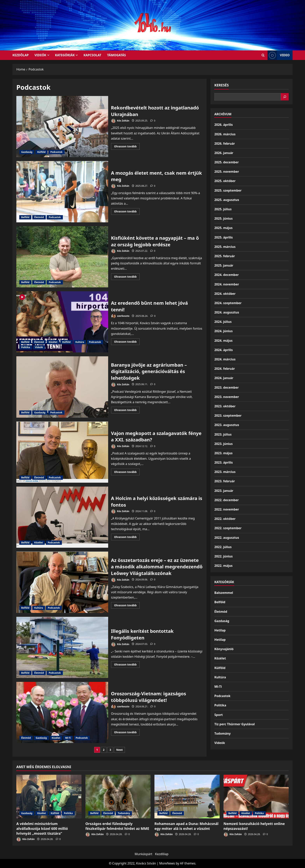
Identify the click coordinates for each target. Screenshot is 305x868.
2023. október (225, 406)
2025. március (225, 247)
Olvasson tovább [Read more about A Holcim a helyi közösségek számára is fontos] (127, 538)
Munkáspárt (143, 854)
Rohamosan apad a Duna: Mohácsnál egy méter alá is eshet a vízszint (186, 826)
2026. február (225, 143)
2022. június (223, 556)
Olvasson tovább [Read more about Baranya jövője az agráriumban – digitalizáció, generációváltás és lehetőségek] (127, 411)
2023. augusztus (227, 425)
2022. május (223, 566)
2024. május (223, 341)
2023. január (224, 491)
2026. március (225, 134)
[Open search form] (263, 55)
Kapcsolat (92, 55)
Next (119, 750)
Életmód (39, 217)
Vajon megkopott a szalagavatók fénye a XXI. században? (62, 452)
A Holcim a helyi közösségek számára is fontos (62, 517)
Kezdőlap (162, 854)
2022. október (225, 519)
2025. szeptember (228, 190)
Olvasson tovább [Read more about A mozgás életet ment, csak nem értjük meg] (127, 212)
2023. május (223, 453)
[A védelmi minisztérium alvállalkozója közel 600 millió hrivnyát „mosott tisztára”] (49, 796)
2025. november (227, 172)
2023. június (223, 444)
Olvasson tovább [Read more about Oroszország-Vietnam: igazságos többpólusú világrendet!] (127, 733)
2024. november (227, 284)
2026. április (223, 125)
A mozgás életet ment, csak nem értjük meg (62, 192)
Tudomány (223, 733)
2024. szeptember (228, 303)
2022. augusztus (227, 538)
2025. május (223, 228)
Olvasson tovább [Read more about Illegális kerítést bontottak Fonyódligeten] (127, 665)
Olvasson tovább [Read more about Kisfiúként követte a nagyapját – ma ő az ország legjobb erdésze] (127, 277)
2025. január (224, 265)
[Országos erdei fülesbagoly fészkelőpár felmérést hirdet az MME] (118, 796)
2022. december (227, 500)
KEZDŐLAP (21, 55)
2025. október (225, 181)
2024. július (223, 322)
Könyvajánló (224, 649)
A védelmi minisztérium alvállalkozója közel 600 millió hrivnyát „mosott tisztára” (42, 828)
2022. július (223, 547)
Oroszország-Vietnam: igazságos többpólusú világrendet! (62, 712)
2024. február (225, 369)
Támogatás (117, 55)
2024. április (223, 350)
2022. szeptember (228, 528)
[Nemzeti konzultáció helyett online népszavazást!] (256, 796)
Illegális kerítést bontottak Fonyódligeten (62, 647)
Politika (26, 347)
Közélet (53, 342)
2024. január (224, 378)
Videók (40, 55)
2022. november (227, 509)
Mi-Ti (68, 738)
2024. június (223, 331)
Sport (219, 715)
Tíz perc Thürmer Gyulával (235, 724)
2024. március (225, 359)
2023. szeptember (228, 416)
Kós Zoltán (120, 121)
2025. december (227, 162)
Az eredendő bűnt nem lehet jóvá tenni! (62, 322)
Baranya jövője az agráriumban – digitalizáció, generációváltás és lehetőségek (62, 387)
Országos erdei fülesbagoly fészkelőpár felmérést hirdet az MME (117, 826)
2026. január (224, 153)
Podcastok (56, 152)
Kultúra (80, 342)
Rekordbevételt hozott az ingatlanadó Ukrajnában (62, 127)
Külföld (41, 152)
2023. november (227, 397)
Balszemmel (224, 593)
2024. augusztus (227, 312)
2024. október (225, 294)
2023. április (223, 462)
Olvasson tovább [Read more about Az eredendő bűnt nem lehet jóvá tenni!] (127, 342)
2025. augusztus (227, 200)
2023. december (227, 387)
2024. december (227, 275)
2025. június (223, 218)
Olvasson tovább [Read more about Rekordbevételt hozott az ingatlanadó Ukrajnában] (127, 147)
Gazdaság (27, 152)
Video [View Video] (279, 55)
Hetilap (220, 630)
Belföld (25, 217)
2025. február (225, 256)
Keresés (222, 85)
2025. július (223, 209)
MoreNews (167, 863)
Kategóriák (65, 55)
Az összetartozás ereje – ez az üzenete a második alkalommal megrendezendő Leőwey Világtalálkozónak (62, 582)
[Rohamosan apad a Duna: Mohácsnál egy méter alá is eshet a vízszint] (187, 796)
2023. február (225, 481)
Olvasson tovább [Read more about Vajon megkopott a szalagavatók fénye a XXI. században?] (127, 473)
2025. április (223, 237)
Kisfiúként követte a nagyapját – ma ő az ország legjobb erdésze (62, 257)
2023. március (225, 472)
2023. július (223, 434)
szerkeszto (120, 316)
